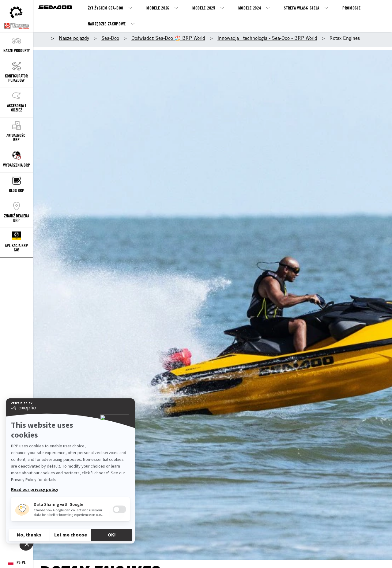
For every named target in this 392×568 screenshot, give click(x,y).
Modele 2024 (250, 8)
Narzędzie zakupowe (107, 24)
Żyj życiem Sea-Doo (106, 8)
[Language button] (16, 563)
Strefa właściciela (302, 8)
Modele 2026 (158, 8)
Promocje (352, 8)
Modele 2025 (204, 8)
